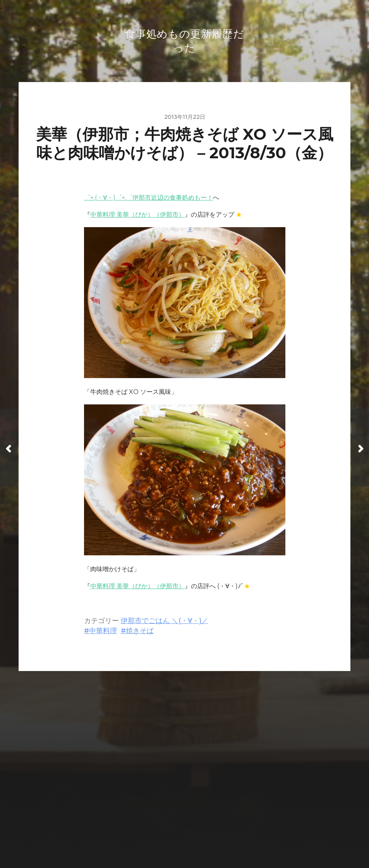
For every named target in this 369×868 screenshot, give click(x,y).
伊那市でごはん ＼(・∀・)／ (165, 622)
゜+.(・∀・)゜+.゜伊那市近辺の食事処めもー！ (148, 199)
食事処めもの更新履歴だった (200, 816)
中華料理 (103, 632)
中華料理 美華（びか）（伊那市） (137, 216)
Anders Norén (201, 834)
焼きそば (140, 632)
